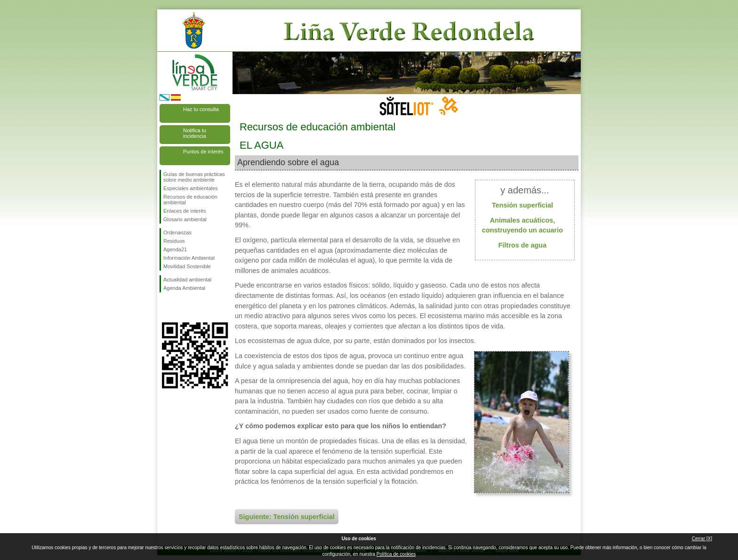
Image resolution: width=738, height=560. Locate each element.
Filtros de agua (522, 245)
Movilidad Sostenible (187, 266)
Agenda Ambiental (184, 288)
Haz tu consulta (201, 109)
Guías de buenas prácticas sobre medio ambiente (194, 177)
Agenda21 (175, 249)
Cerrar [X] (702, 539)
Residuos (174, 241)
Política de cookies (396, 554)
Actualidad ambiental (187, 280)
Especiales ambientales (191, 188)
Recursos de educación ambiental (190, 200)
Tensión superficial (522, 205)
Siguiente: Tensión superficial (287, 517)
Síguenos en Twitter (181, 307)
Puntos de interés (203, 152)
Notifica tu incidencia (195, 133)
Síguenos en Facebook (165, 307)
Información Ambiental (189, 258)
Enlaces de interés (185, 211)
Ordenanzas (177, 232)
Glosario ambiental (185, 219)
